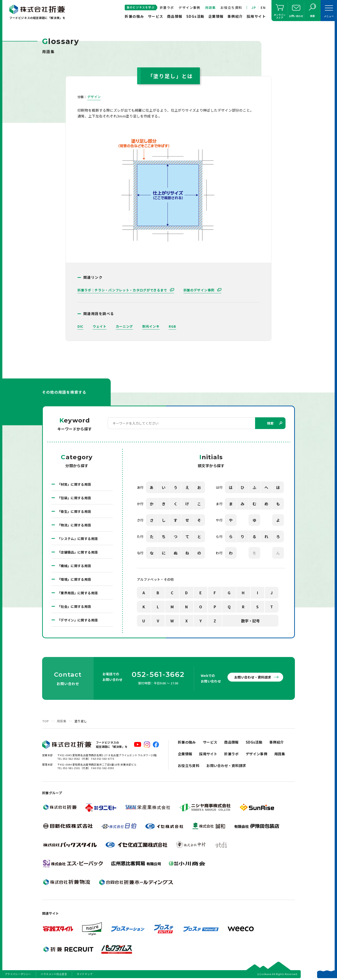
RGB (172, 326)
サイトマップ (85, 974)
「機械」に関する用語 (74, 566)
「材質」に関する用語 (74, 484)
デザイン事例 (189, 7)
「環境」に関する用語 (74, 579)
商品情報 (175, 16)
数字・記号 (250, 621)
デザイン (94, 97)
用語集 (210, 7)
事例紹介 (235, 16)
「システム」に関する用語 (77, 539)
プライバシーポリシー (18, 974)
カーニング (125, 326)
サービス (156, 16)
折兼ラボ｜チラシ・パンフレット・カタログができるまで (123, 290)
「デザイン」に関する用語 (77, 620)
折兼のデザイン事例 (199, 290)
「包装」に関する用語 (74, 498)
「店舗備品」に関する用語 (77, 552)
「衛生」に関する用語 (74, 511)
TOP (45, 721)
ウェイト (100, 326)
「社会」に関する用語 (74, 606)
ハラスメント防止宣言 (54, 974)
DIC (80, 326)
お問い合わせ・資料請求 (253, 677)
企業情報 (216, 16)
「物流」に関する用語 (74, 525)
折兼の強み (134, 16)
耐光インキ (151, 326)
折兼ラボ (167, 7)
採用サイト (256, 16)
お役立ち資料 (231, 7)
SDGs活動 (195, 16)
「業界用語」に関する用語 (77, 593)
